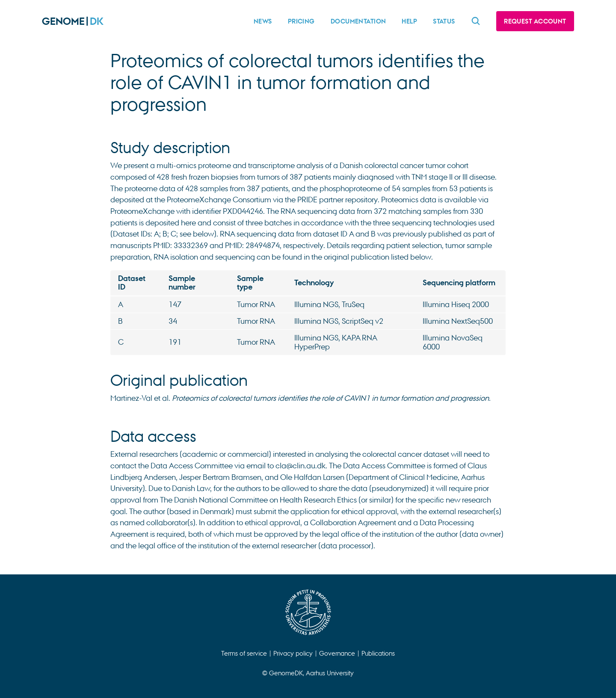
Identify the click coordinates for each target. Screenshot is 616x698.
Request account (535, 21)
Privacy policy (293, 653)
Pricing (301, 21)
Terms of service (244, 653)
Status (444, 21)
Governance (337, 653)
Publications (378, 653)
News (263, 21)
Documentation (358, 21)
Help (409, 21)
